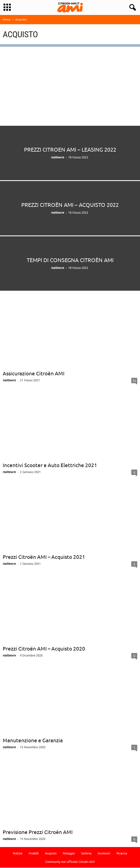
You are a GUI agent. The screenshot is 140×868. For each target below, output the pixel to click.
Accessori (104, 854)
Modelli (34, 854)
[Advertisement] (70, 85)
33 (134, 381)
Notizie (18, 854)
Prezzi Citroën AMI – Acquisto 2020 (44, 649)
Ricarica (122, 854)
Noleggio (69, 854)
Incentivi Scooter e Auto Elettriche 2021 (50, 465)
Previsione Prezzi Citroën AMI (38, 832)
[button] (132, 8)
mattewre (58, 158)
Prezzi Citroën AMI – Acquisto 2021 (44, 557)
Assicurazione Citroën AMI (34, 374)
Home (7, 20)
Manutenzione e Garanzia (33, 741)
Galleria (86, 854)
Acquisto (51, 854)
